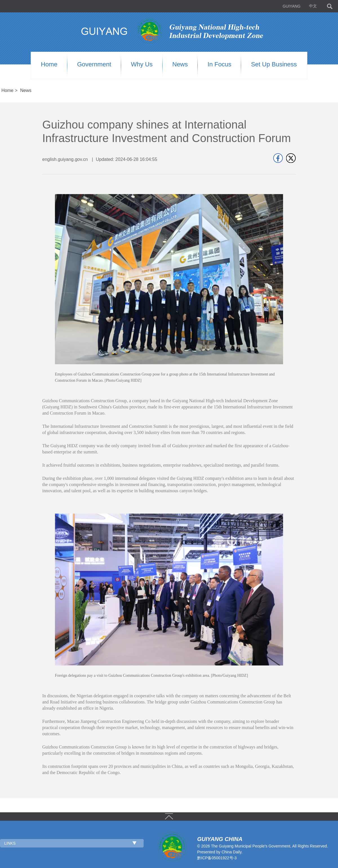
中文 (313, 6)
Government (94, 64)
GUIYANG (292, 6)
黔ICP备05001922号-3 (217, 858)
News (180, 64)
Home (49, 64)
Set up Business (274, 64)
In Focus (219, 64)
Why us (142, 64)
